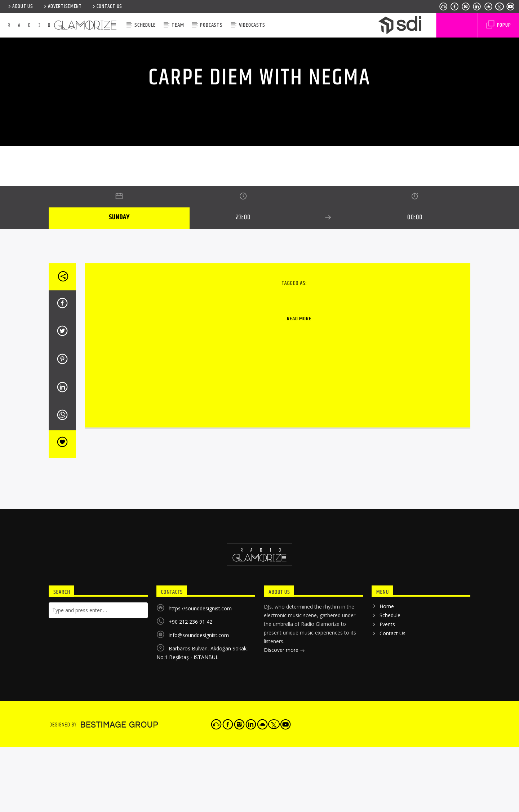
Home (387, 769)
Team (178, 25)
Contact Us (107, 6)
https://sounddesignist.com (200, 771)
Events (387, 787)
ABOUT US (20, 6)
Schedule (145, 25)
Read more (299, 481)
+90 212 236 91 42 (190, 784)
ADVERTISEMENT (62, 6)
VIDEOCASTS (252, 25)
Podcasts (211, 25)
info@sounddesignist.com (199, 798)
